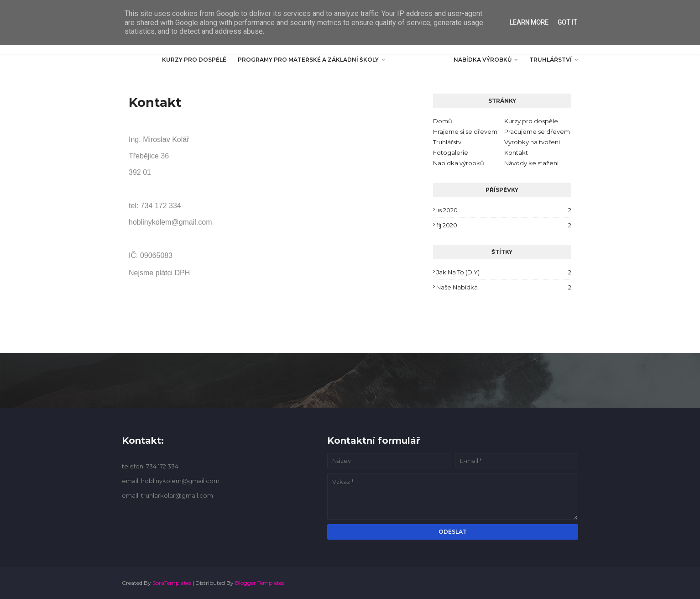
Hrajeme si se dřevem (465, 131)
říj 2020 (504, 225)
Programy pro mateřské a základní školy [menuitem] (308, 60)
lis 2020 (504, 210)
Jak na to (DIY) (504, 272)
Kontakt (516, 152)
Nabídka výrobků (459, 163)
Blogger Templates (260, 583)
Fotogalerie (451, 152)
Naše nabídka (504, 287)
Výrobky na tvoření (532, 142)
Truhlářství (448, 142)
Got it (567, 22)
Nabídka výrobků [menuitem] (483, 60)
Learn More (529, 22)
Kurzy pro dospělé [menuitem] (194, 60)
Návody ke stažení (531, 163)
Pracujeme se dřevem (537, 131)
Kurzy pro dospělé (531, 121)
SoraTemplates (172, 583)
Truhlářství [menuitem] (551, 60)
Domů (443, 121)
